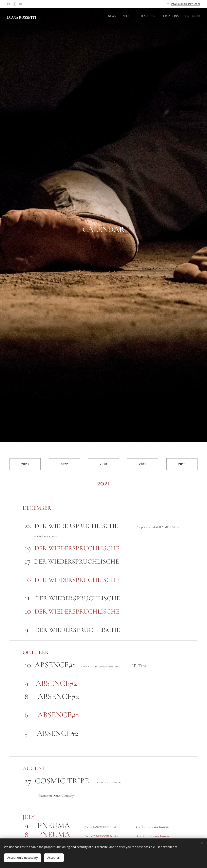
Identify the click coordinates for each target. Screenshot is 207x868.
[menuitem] (171, 16)
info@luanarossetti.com (185, 4)
